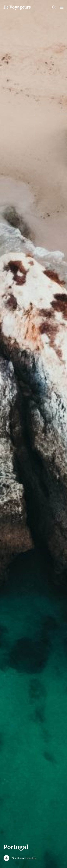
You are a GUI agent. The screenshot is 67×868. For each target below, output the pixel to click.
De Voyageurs (17, 7)
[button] (54, 7)
